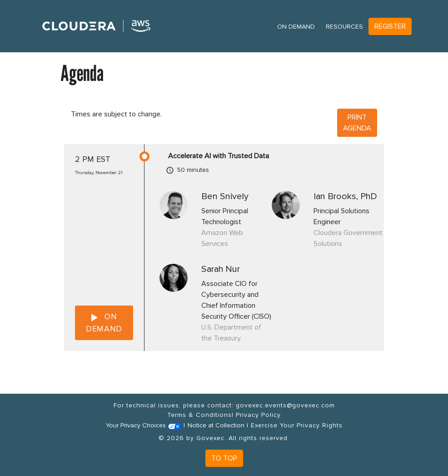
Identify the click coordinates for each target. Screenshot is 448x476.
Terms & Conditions (199, 415)
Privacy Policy (258, 415)
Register (390, 26)
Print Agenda (357, 123)
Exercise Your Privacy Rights (297, 425)
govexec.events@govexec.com (285, 405)
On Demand (296, 27)
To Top (224, 458)
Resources (344, 27)
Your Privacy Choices (144, 425)
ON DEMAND (104, 323)
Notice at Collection (216, 425)
